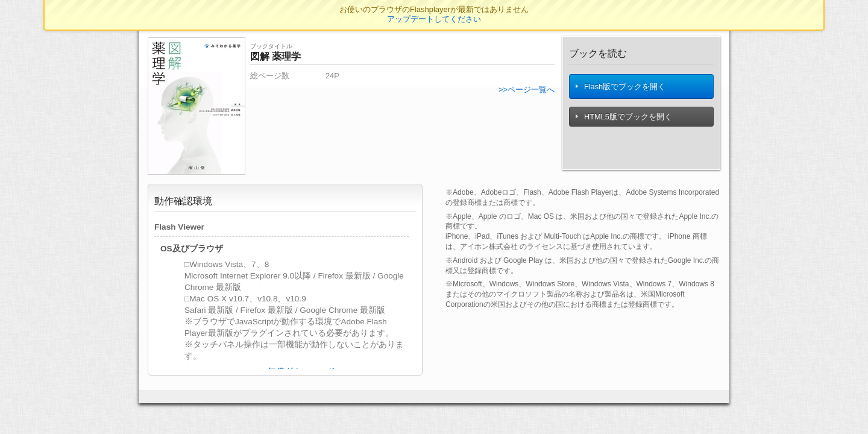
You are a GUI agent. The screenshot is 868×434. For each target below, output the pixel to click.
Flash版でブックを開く (621, 88)
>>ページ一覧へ (527, 90)
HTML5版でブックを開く (624, 119)
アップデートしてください (434, 19)
